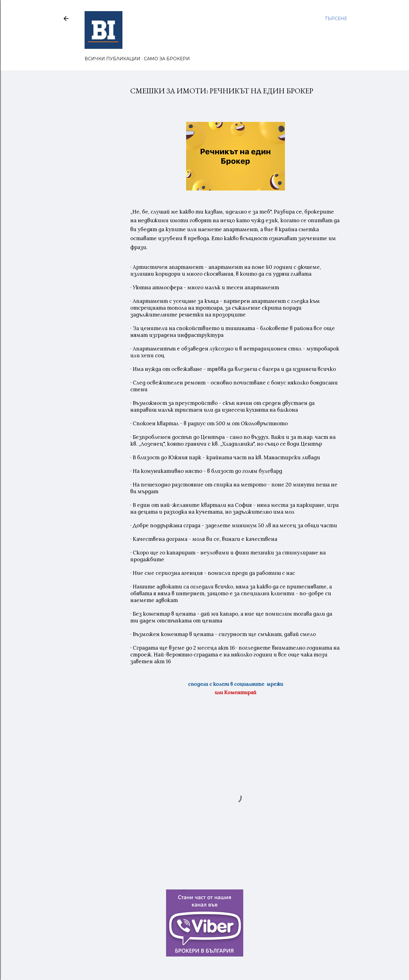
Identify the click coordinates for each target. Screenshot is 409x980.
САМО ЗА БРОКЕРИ (167, 59)
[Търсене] (336, 19)
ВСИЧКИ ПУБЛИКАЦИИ (113, 59)
